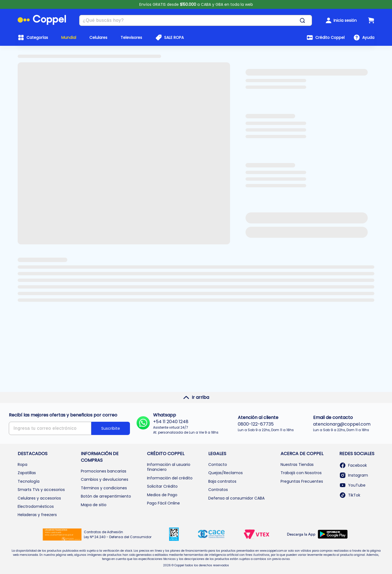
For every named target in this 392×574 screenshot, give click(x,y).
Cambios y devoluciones (105, 479)
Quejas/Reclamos (226, 473)
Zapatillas (27, 473)
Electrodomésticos (36, 506)
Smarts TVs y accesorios (41, 490)
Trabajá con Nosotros (301, 473)
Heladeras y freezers (37, 515)
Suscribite (111, 428)
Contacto (218, 464)
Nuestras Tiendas (297, 464)
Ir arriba (196, 397)
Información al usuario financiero (169, 467)
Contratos (218, 490)
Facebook (353, 465)
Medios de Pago (162, 495)
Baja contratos (222, 481)
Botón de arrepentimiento (106, 496)
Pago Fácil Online (163, 503)
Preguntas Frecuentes (302, 481)
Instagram (354, 475)
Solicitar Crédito (162, 486)
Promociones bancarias (104, 471)
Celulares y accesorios (39, 498)
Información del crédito (170, 478)
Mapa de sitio (94, 505)
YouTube (352, 485)
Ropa (22, 464)
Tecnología (29, 481)
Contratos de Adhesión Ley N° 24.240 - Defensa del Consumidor (118, 534)
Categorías (37, 38)
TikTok (350, 495)
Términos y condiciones (104, 488)
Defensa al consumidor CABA (236, 498)
